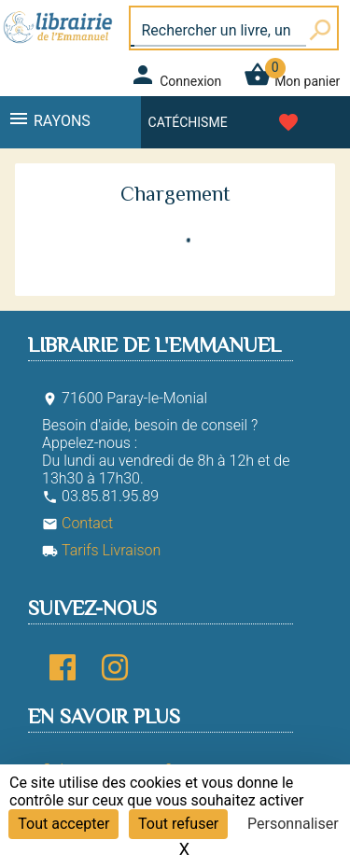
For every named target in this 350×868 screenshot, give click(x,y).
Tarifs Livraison (101, 550)
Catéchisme (188, 122)
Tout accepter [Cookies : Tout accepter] (63, 824)
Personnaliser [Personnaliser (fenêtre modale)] (293, 824)
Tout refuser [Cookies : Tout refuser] (178, 824)
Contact (77, 523)
